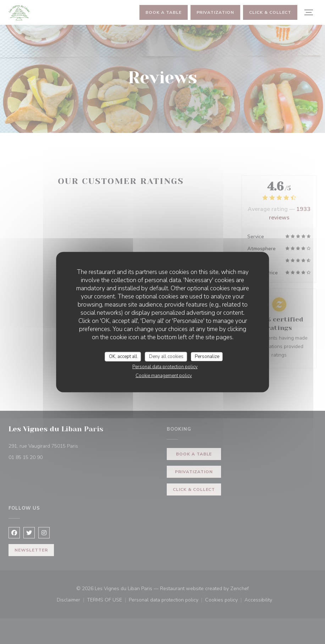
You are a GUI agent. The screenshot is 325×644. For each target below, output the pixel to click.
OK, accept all (123, 356)
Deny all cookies (166, 356)
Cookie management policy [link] (164, 376)
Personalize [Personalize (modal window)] (207, 356)
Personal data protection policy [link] (165, 367)
